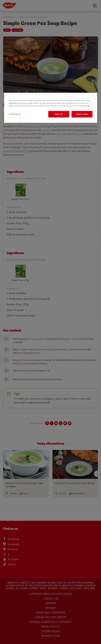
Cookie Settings (15, 114)
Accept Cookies (82, 114)
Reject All (59, 114)
